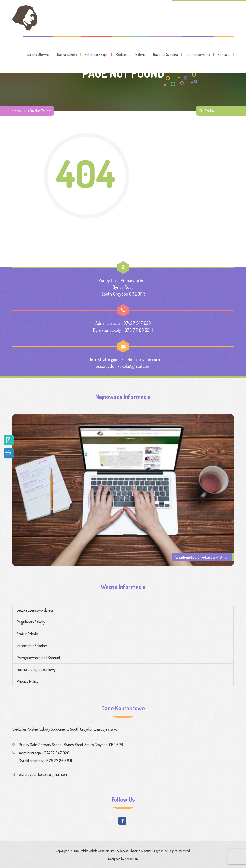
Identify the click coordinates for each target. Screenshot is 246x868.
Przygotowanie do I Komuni (38, 658)
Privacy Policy (28, 681)
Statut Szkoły (27, 634)
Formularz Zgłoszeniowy (36, 669)
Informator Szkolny (32, 646)
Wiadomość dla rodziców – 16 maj (202, 557)
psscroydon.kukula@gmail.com (123, 366)
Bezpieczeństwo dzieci (35, 610)
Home (17, 111)
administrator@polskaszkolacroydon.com (123, 359)
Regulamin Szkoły (31, 622)
